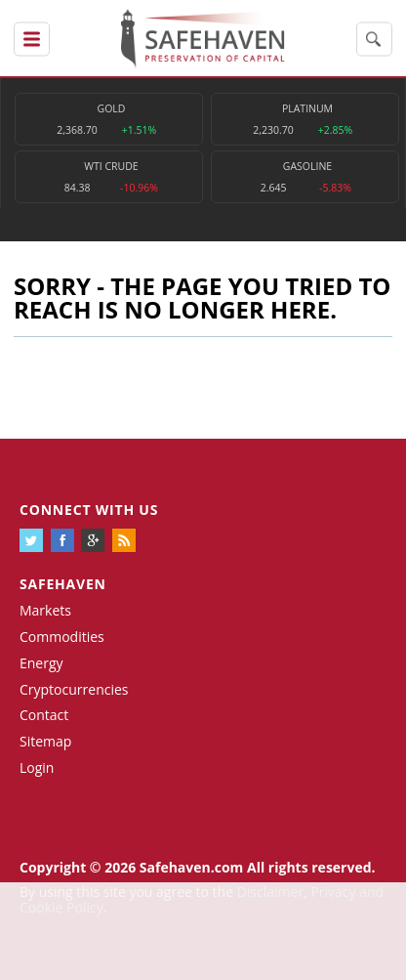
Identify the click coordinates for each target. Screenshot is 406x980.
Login (37, 767)
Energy (41, 663)
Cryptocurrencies (74, 689)
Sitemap (45, 741)
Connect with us (89, 510)
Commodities (62, 637)
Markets (45, 610)
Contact (44, 715)
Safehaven (63, 584)
